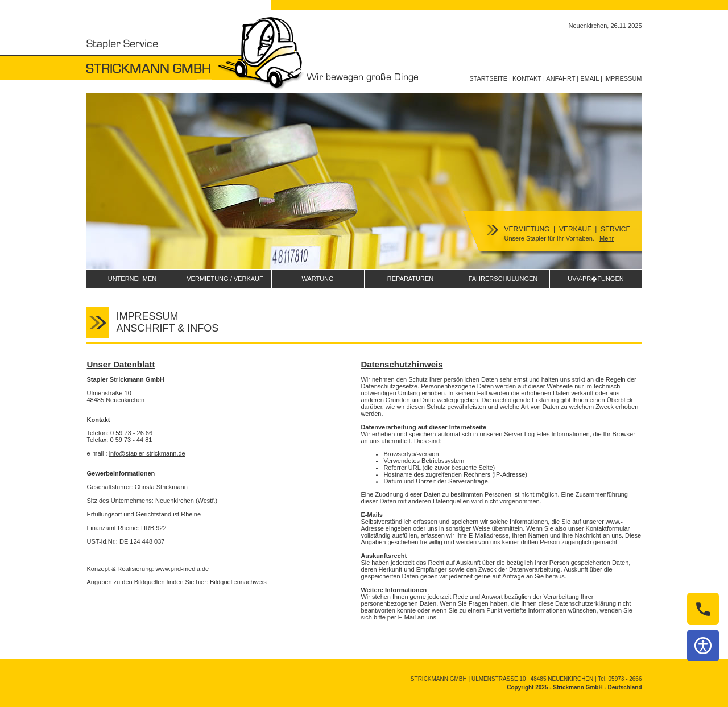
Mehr (607, 238)
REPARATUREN (411, 279)
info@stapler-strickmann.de (147, 453)
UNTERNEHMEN (133, 279)
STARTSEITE (488, 78)
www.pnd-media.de (183, 569)
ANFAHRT (561, 78)
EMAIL (590, 78)
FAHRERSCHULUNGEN (503, 279)
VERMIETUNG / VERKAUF (225, 279)
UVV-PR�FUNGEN (595, 279)
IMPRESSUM (623, 78)
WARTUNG (317, 279)
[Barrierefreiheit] (703, 646)
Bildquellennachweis (238, 582)
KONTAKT (527, 78)
